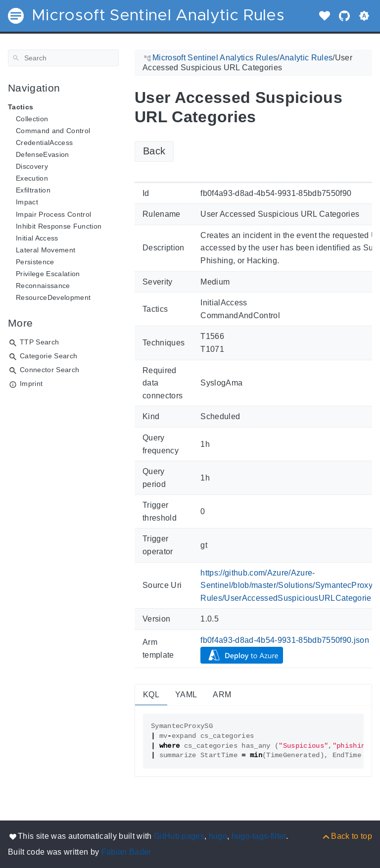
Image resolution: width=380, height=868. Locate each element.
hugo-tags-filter (259, 836)
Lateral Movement (46, 250)
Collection (32, 119)
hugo (218, 836)
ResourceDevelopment (53, 297)
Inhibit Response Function (59, 226)
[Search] (63, 58)
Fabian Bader (126, 852)
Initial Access (37, 238)
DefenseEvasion (43, 154)
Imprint (31, 384)
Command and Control (53, 131)
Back (154, 151)
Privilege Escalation (48, 274)
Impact (27, 202)
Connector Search (49, 370)
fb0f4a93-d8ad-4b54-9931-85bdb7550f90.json (285, 640)
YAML (186, 695)
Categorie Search (48, 356)
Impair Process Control (53, 214)
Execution (32, 178)
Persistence (35, 262)
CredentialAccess (44, 143)
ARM (222, 695)
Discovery (32, 166)
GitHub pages (179, 836)
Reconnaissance (43, 286)
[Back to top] (347, 836)
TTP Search (39, 342)
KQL (151, 695)
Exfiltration (33, 190)
